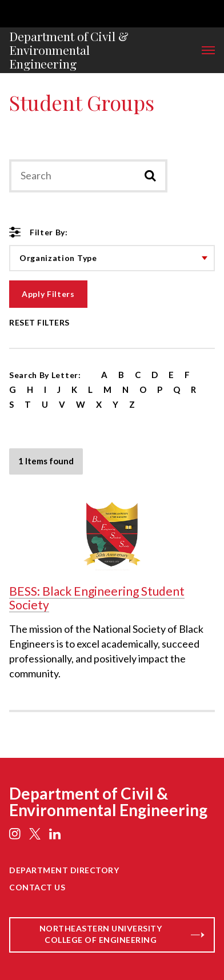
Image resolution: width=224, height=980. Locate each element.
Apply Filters (48, 294)
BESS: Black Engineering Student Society (97, 598)
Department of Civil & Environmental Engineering (69, 50)
